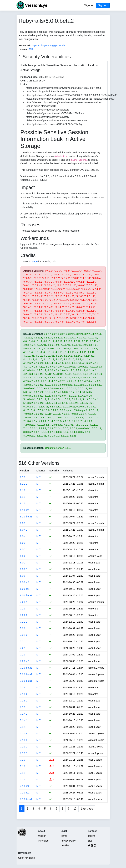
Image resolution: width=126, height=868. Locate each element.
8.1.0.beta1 (26, 517)
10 (75, 809)
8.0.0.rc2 (25, 582)
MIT (31, 49)
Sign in (89, 5)
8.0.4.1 (24, 530)
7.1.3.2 (24, 747)
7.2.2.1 (24, 622)
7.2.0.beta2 (26, 674)
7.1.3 (23, 760)
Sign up (103, 5)
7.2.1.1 (24, 641)
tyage (35, 261)
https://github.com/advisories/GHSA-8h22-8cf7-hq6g (54, 124)
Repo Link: (25, 45)
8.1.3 (23, 477)
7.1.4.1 (24, 720)
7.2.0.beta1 (26, 681)
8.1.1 (23, 497)
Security (54, 471)
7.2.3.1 (24, 602)
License (41, 471)
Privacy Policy (68, 841)
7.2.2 (23, 628)
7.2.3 (23, 609)
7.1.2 (23, 766)
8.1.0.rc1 (25, 510)
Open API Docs (27, 858)
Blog (90, 841)
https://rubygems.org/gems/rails (49, 45)
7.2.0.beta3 (26, 668)
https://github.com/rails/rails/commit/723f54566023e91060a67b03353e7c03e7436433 (72, 95)
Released (68, 471)
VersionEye (36, 5)
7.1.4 (23, 727)
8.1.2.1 (24, 484)
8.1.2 (23, 490)
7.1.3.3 (24, 740)
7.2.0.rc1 (25, 661)
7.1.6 (23, 687)
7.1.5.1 (24, 701)
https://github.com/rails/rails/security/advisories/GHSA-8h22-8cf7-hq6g (64, 88)
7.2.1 (23, 648)
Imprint (91, 836)
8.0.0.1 (24, 569)
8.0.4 (23, 536)
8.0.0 (23, 576)
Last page (87, 809)
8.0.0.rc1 (25, 589)
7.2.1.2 (24, 635)
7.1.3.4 (24, 733)
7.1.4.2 (24, 714)
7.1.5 (23, 707)
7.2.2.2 (24, 615)
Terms (64, 836)
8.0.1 (23, 563)
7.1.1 (23, 773)
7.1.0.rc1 (25, 793)
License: (24, 49)
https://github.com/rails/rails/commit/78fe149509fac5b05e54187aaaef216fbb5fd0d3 (70, 99)
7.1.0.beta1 (26, 799)
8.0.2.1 (24, 549)
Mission (42, 836)
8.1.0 (23, 503)
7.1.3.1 (24, 753)
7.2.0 (23, 655)
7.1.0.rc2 (25, 786)
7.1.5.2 (24, 694)
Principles (43, 841)
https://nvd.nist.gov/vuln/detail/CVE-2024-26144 (52, 91)
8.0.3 (23, 543)
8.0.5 (23, 523)
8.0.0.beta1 (26, 595)
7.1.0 (23, 779)
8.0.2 (23, 556)
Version (25, 471)
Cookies (65, 846)
